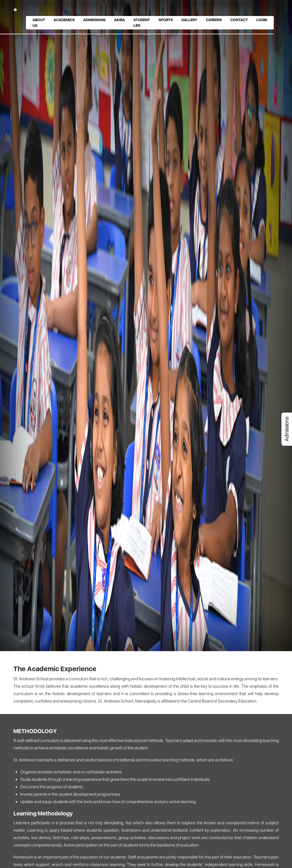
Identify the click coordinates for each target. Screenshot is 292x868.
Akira (119, 20)
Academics (64, 20)
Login (262, 20)
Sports (166, 20)
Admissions (94, 20)
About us (39, 23)
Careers (214, 20)
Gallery (189, 20)
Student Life (142, 23)
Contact (239, 20)
